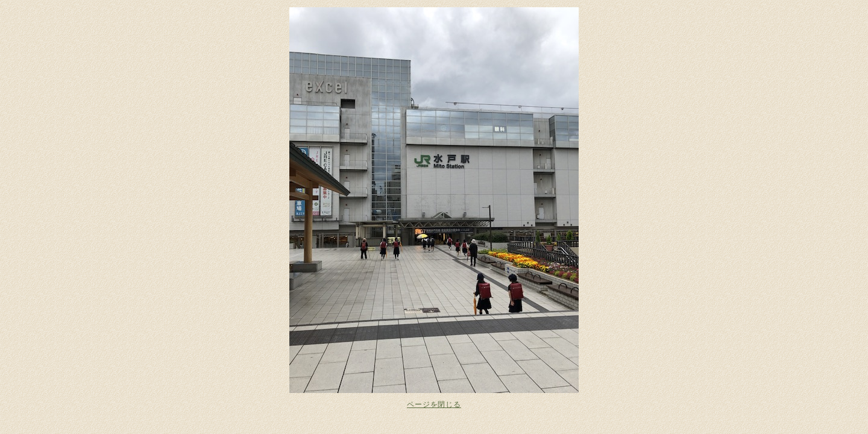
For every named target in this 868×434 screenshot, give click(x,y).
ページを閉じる (434, 404)
